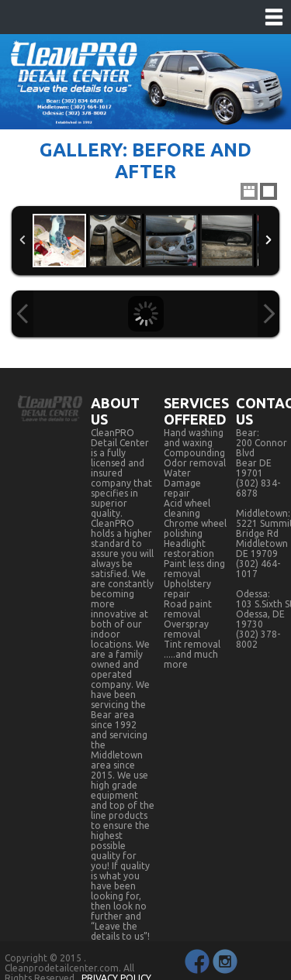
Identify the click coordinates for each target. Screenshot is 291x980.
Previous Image (23, 314)
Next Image (268, 314)
